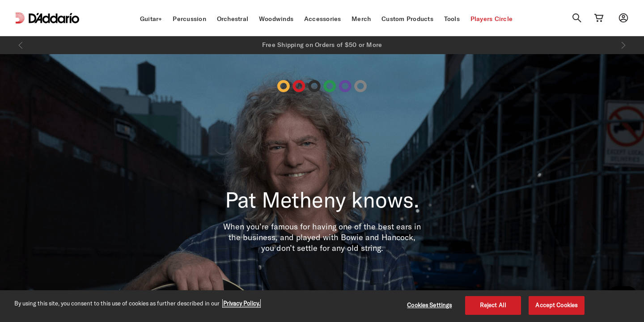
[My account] (623, 18)
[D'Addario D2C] (54, 18)
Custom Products (407, 19)
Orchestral (233, 19)
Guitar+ (151, 19)
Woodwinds (276, 19)
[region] (322, 306)
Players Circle (492, 19)
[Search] (577, 18)
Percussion (189, 19)
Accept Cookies (556, 305)
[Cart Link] (599, 18)
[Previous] (21, 45)
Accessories (323, 19)
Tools (452, 19)
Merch (361, 19)
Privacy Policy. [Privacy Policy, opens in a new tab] (241, 303)
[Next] (623, 45)
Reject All (493, 305)
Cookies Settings (429, 305)
